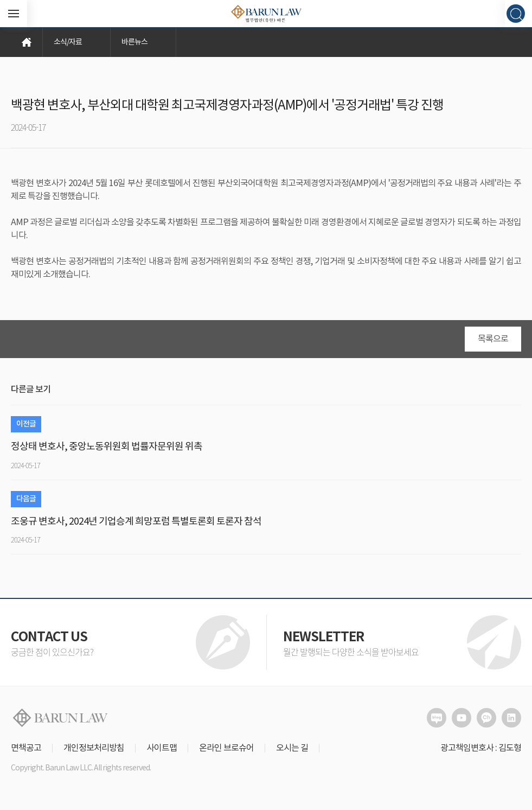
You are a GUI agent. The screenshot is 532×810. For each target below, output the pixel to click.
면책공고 (26, 748)
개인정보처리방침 (94, 748)
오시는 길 (292, 748)
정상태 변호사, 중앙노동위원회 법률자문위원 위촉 (107, 447)
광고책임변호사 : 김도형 (481, 748)
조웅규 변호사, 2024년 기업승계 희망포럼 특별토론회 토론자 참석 (136, 522)
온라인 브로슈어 (226, 748)
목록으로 (493, 339)
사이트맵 (162, 748)
